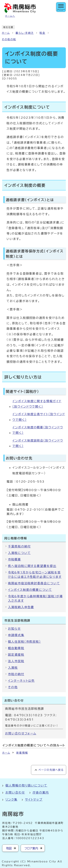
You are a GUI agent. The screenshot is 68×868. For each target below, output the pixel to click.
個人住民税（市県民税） (24, 642)
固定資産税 (16, 655)
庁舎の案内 (41, 792)
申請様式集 (16, 635)
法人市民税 (16, 661)
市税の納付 (16, 674)
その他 (13, 687)
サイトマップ (34, 800)
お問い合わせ (15, 792)
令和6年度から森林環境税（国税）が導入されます (35, 598)
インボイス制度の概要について (30, 590)
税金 (42, 33)
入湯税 (13, 668)
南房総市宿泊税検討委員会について (34, 583)
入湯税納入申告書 (21, 607)
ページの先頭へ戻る (51, 770)
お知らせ (14, 629)
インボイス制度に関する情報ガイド (37, 404)
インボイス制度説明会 (38, 443)
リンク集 (11, 800)
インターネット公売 (21, 681)
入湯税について (19, 553)
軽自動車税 (16, 648)
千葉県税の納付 (19, 546)
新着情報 (22, 753)
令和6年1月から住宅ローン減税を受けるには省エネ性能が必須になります (35, 575)
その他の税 (9, 39)
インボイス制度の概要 (38, 430)
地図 (9, 848)
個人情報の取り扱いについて (26, 785)
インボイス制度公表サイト (39, 417)
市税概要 (15, 559)
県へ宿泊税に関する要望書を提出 (32, 566)
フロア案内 (31, 848)
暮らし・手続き (25, 33)
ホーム (6, 33)
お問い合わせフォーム (21, 733)
